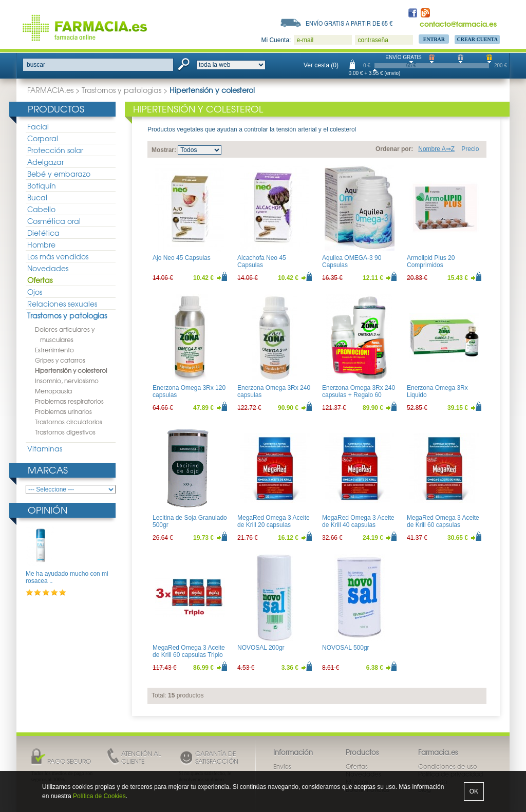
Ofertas (40, 280)
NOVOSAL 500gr (346, 648)
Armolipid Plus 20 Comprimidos (431, 261)
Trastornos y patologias (121, 90)
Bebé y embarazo (59, 174)
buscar (36, 65)
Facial (38, 126)
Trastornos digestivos (65, 432)
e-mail (305, 40)
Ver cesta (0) (321, 65)
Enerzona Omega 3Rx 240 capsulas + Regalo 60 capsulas (359, 395)
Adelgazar (45, 162)
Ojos (35, 292)
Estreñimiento (54, 350)
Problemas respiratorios (69, 401)
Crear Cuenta (477, 39)
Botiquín (42, 185)
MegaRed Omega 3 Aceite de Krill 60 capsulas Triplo (189, 651)
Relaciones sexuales (62, 304)
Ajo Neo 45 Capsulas (182, 258)
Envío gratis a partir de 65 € (349, 23)
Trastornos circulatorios (69, 422)
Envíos (282, 766)
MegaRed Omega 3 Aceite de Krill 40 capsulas (358, 521)
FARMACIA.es (50, 90)
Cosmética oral (54, 221)
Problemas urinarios (63, 411)
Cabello (41, 209)
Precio (470, 149)
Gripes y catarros (60, 360)
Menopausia (53, 391)
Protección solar (55, 150)
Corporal (43, 138)
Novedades (48, 268)
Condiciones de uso (448, 766)
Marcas (48, 470)
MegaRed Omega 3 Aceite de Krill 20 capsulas (274, 521)
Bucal (37, 197)
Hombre (41, 244)
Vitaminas (45, 448)
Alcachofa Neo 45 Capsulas (262, 261)
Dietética (43, 233)
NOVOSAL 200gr (261, 648)
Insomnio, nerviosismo (67, 381)
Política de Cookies (99, 796)
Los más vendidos (58, 256)
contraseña (373, 40)
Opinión (48, 510)
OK (474, 791)
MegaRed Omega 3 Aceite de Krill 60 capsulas (443, 521)
